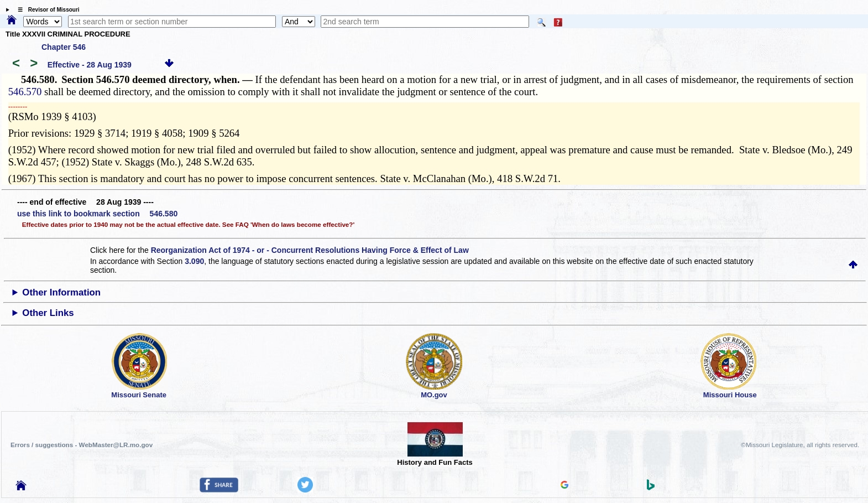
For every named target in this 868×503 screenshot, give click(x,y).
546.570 (25, 92)
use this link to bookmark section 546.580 (97, 214)
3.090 (194, 261)
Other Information (61, 292)
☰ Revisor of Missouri (46, 10)
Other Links (48, 313)
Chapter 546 (64, 47)
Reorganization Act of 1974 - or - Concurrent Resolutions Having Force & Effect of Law (310, 250)
